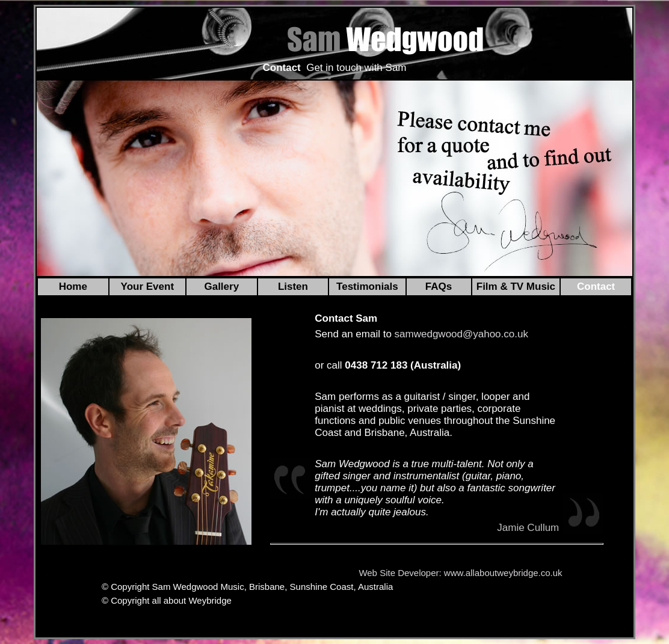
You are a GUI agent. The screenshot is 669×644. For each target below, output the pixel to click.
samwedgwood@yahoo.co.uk (461, 334)
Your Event (147, 287)
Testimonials (367, 287)
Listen (293, 287)
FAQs (439, 287)
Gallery (221, 287)
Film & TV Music (516, 287)
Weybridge (210, 600)
